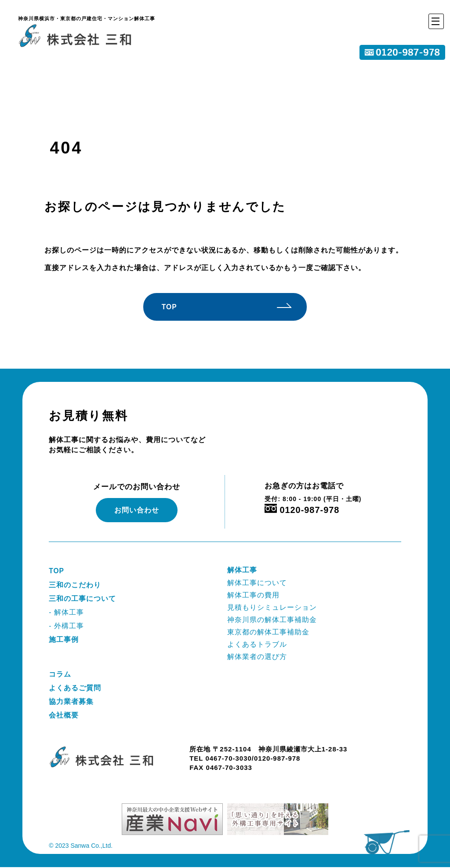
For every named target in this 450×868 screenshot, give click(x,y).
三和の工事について (82, 599)
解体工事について (257, 583)
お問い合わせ (137, 511)
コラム (60, 675)
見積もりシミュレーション (272, 607)
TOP (174, 307)
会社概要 (64, 716)
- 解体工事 (66, 613)
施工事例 (64, 640)
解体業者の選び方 (257, 657)
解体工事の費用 (253, 595)
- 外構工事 (66, 626)
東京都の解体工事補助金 (268, 632)
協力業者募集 (71, 702)
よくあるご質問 (75, 688)
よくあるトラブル (257, 645)
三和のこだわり (75, 585)
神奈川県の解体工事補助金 (272, 620)
